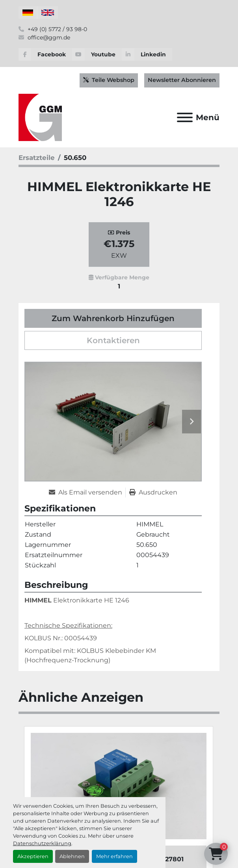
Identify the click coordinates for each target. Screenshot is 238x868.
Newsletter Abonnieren (182, 80)
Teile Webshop (109, 80)
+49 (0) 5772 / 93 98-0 (57, 29)
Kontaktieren (113, 340)
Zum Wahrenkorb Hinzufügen (113, 318)
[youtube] (97, 54)
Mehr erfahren (114, 856)
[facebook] (45, 54)
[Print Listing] (153, 493)
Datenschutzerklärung (42, 843)
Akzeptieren (33, 856)
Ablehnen (72, 856)
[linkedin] (147, 54)
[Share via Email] (87, 493)
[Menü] (185, 117)
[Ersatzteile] (37, 158)
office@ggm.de (48, 37)
